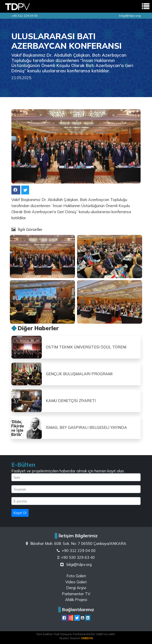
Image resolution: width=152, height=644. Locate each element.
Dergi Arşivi (76, 588)
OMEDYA (87, 638)
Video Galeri (76, 582)
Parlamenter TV (76, 594)
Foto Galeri (76, 576)
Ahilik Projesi (76, 600)
